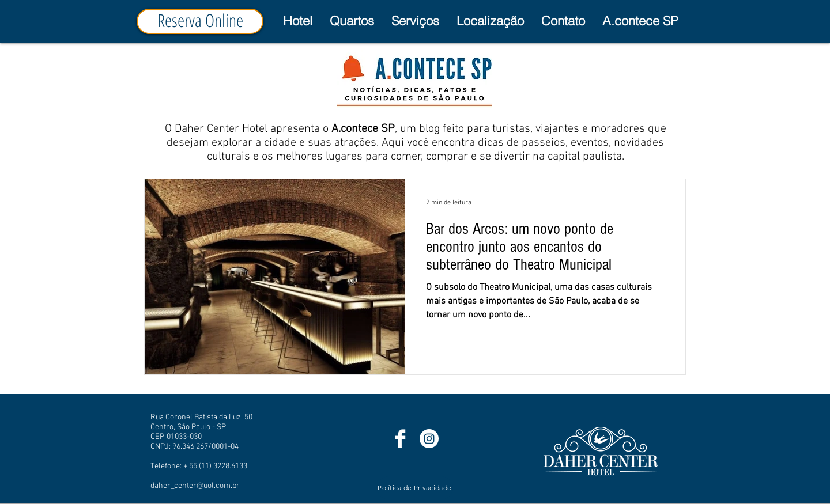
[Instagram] (429, 439)
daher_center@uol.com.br (195, 486)
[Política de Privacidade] (415, 488)
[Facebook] (400, 439)
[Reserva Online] (200, 21)
